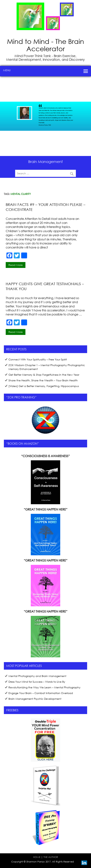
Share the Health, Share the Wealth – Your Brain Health (43, 380)
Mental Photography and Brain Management (37, 676)
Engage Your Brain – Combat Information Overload (41, 693)
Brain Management (45, 161)
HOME (37, 857)
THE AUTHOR (51, 857)
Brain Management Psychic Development (35, 699)
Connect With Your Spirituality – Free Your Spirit (38, 359)
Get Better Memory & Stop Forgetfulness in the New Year (44, 375)
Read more (16, 265)
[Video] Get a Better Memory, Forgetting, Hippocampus (44, 386)
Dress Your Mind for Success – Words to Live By (37, 682)
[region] (45, 116)
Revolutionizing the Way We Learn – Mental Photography (44, 687)
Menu (7, 70)
